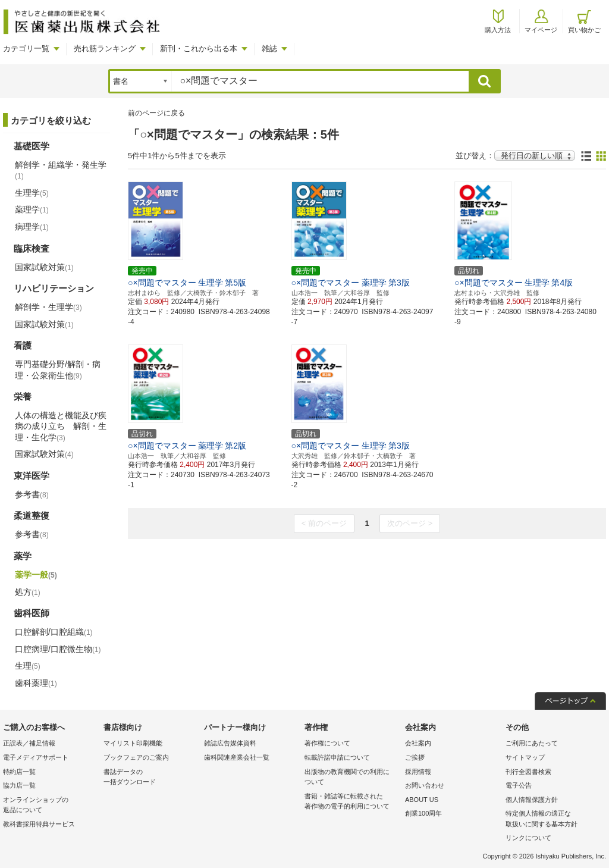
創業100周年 (423, 813)
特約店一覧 (19, 772)
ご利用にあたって (532, 743)
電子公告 (519, 785)
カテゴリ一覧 (26, 48)
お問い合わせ (425, 785)
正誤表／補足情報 (29, 743)
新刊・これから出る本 (199, 48)
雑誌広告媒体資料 (230, 743)
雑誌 (269, 48)
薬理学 (32, 209)
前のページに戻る (156, 113)
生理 (28, 666)
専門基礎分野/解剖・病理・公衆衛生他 (58, 369)
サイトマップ (525, 757)
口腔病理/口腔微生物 (58, 649)
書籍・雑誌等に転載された (352, 802)
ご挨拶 (415, 757)
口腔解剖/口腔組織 (54, 632)
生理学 (32, 193)
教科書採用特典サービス (39, 824)
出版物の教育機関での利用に (352, 778)
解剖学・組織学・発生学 (61, 170)
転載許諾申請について (337, 757)
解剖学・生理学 (48, 307)
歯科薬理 (36, 683)
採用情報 (418, 772)
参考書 (32, 494)
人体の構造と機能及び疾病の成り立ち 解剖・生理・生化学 (61, 426)
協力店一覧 (19, 785)
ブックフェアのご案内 (136, 757)
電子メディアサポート (36, 757)
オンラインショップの (50, 806)
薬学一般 (36, 575)
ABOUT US (422, 800)
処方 (28, 592)
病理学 (32, 227)
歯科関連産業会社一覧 (237, 757)
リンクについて (528, 838)
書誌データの (151, 778)
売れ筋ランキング (105, 48)
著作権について (327, 743)
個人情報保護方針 (532, 800)
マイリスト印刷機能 (133, 743)
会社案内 (418, 743)
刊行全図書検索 (528, 772)
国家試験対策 (44, 267)
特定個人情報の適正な (553, 820)
